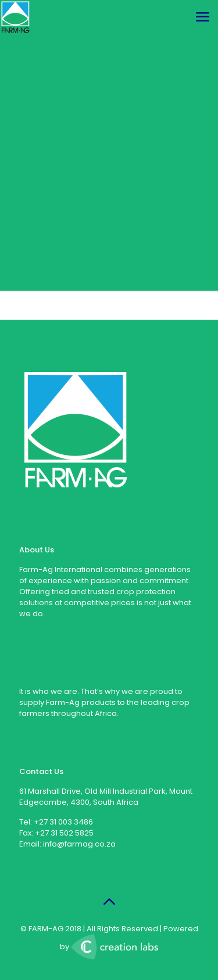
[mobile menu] (202, 17)
